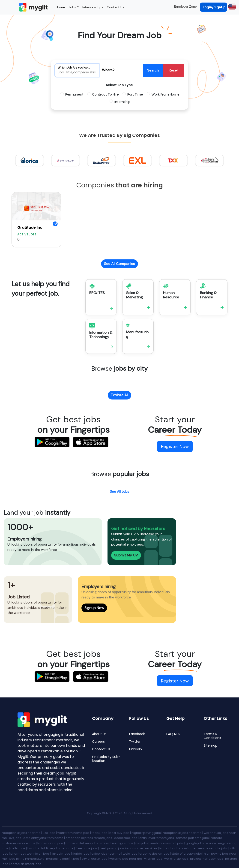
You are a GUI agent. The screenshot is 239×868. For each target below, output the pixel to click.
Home (60, 7)
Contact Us (115, 7)
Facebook (137, 734)
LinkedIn (136, 749)
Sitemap (211, 746)
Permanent (74, 94)
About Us (99, 734)
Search (153, 70)
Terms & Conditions (212, 736)
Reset (174, 70)
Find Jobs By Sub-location (106, 759)
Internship (122, 102)
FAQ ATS (173, 734)
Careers (98, 742)
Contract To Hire (105, 94)
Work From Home (166, 94)
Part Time (135, 94)
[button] (232, 6)
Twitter (135, 742)
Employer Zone (185, 6)
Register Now (175, 446)
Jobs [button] (72, 7)
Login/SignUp (214, 7)
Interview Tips (93, 7)
